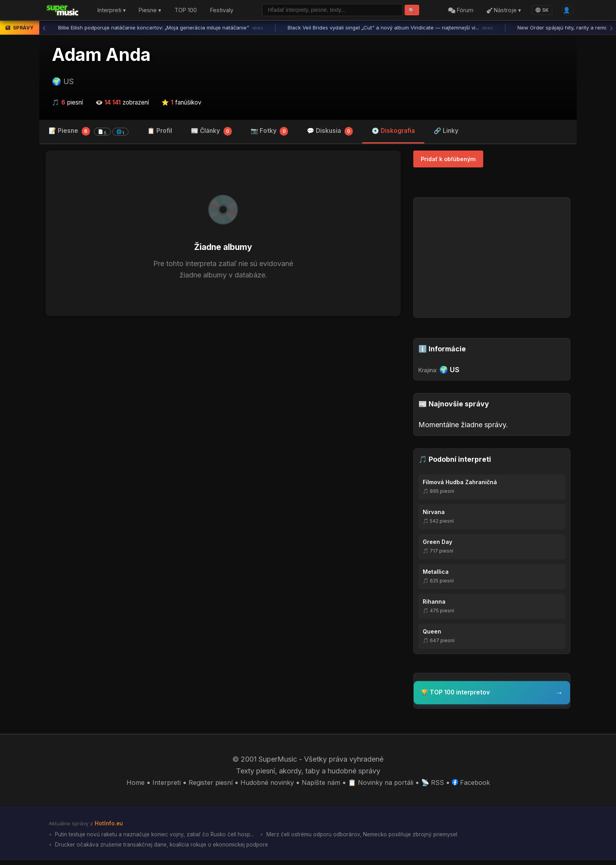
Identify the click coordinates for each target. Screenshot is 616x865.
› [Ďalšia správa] (611, 29)
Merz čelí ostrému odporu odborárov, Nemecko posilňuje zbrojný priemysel (379, 838)
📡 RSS (440, 785)
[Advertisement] (223, 385)
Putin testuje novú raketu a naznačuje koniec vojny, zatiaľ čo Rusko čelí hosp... (159, 838)
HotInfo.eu (110, 826)
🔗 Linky (446, 133)
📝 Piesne (89, 133)
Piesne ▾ (150, 11)
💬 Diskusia (330, 133)
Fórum (458, 11)
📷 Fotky (269, 133)
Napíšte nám (322, 785)
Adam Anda (101, 56)
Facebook (480, 785)
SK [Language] (540, 11)
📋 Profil (160, 133)
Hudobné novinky (264, 785)
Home (125, 785)
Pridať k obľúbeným (448, 161)
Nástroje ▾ (501, 11)
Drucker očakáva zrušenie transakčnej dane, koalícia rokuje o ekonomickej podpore (167, 849)
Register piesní (204, 785)
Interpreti (158, 785)
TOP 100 (186, 11)
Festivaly (222, 11)
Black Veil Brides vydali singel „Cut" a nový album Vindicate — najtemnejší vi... (390, 29)
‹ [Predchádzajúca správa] (44, 29)
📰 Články (211, 133)
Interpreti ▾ (112, 11)
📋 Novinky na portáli (385, 785)
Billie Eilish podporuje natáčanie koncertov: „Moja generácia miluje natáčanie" (161, 29)
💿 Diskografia (393, 133)
